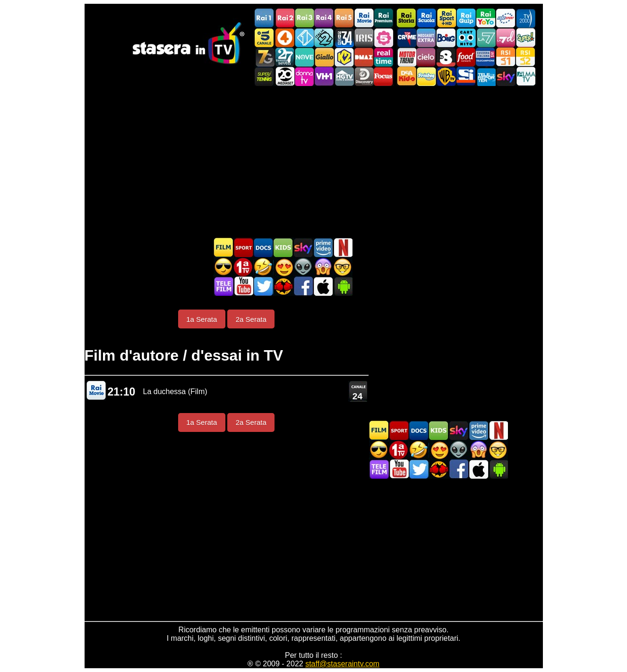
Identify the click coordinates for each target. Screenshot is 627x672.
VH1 (324, 76)
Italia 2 (324, 38)
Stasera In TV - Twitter (263, 286)
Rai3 (304, 18)
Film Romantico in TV (283, 267)
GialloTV (324, 57)
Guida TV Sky (303, 247)
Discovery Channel (364, 76)
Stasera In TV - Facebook (303, 286)
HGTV (344, 76)
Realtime (384, 57)
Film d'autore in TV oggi (343, 267)
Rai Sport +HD (446, 18)
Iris (364, 38)
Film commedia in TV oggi (263, 267)
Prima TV (243, 267)
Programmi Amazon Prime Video (323, 247)
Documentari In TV (263, 247)
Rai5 (344, 18)
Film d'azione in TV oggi (223, 267)
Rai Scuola (426, 18)
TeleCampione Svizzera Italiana (486, 57)
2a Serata (251, 319)
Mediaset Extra (426, 38)
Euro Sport (506, 18)
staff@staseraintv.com (342, 664)
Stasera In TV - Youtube (243, 286)
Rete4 (284, 38)
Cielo (426, 57)
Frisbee (426, 76)
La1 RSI (506, 57)
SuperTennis (265, 76)
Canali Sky (506, 76)
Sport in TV (243, 247)
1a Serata (202, 319)
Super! (525, 38)
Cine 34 (344, 38)
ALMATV (525, 76)
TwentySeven (284, 57)
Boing (446, 38)
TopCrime (406, 38)
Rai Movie (364, 18)
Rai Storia (406, 18)
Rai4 (324, 18)
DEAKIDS (406, 76)
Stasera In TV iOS (323, 286)
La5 (384, 38)
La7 (486, 38)
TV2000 (525, 18)
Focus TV (384, 76)
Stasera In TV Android (343, 286)
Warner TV (446, 76)
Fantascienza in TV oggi (303, 267)
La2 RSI (525, 57)
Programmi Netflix (343, 247)
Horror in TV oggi (323, 267)
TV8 (446, 57)
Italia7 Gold (265, 57)
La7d (506, 38)
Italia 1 (304, 38)
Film (223, 247)
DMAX (364, 57)
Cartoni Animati (283, 247)
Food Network (466, 57)
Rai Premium (384, 18)
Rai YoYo (486, 18)
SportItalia (466, 76)
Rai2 (284, 18)
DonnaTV (304, 76)
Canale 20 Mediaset (284, 76)
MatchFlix (283, 286)
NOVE (304, 57)
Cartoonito (466, 38)
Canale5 (265, 38)
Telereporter (486, 76)
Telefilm (223, 286)
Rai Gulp (466, 18)
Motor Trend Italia (406, 57)
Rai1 (265, 18)
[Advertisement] (314, 162)
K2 (344, 57)
